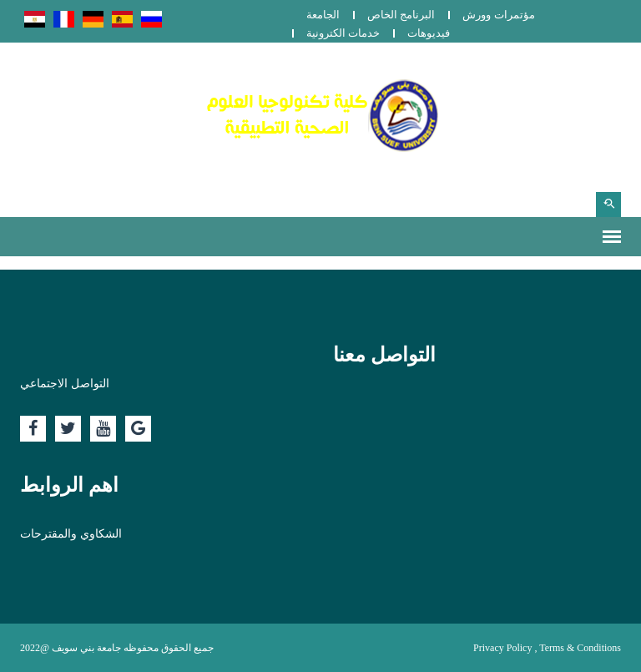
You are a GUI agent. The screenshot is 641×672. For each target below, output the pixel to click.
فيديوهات (429, 33)
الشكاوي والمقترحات (71, 534)
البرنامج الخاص (401, 15)
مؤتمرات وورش (498, 15)
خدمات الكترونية (343, 33)
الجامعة (323, 15)
